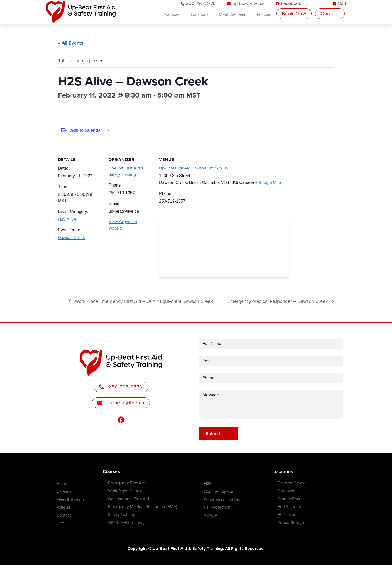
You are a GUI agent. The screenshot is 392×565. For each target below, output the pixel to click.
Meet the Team (233, 14)
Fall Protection (217, 507)
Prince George (291, 523)
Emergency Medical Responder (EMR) (143, 507)
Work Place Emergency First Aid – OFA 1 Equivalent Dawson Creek (143, 301)
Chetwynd (287, 491)
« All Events (71, 43)
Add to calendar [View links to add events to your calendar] (86, 130)
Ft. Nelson (287, 515)
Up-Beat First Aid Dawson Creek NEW (194, 168)
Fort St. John (289, 507)
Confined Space (219, 491)
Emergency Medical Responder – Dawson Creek (278, 301)
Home (62, 484)
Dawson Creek (71, 238)
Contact (64, 515)
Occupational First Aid (128, 499)
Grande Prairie (291, 499)
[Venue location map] (224, 249)
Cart (60, 523)
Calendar (65, 491)
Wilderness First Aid (222, 499)
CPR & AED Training (126, 523)
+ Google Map (268, 183)
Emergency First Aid (127, 483)
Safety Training (122, 515)
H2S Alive (67, 219)
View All (212, 515)
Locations (200, 14)
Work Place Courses (126, 491)
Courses (173, 14)
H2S (208, 484)
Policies (264, 14)
